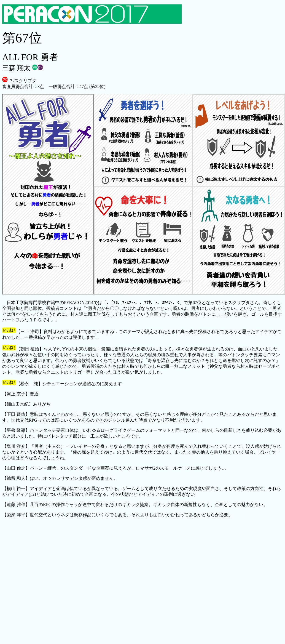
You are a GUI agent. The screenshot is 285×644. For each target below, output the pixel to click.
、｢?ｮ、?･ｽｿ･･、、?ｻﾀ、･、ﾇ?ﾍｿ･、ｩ (143, 303)
